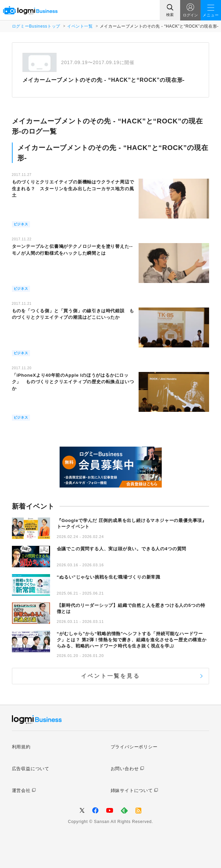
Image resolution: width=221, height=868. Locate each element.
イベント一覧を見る (110, 676)
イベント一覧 (80, 26)
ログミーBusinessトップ (36, 26)
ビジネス (21, 224)
